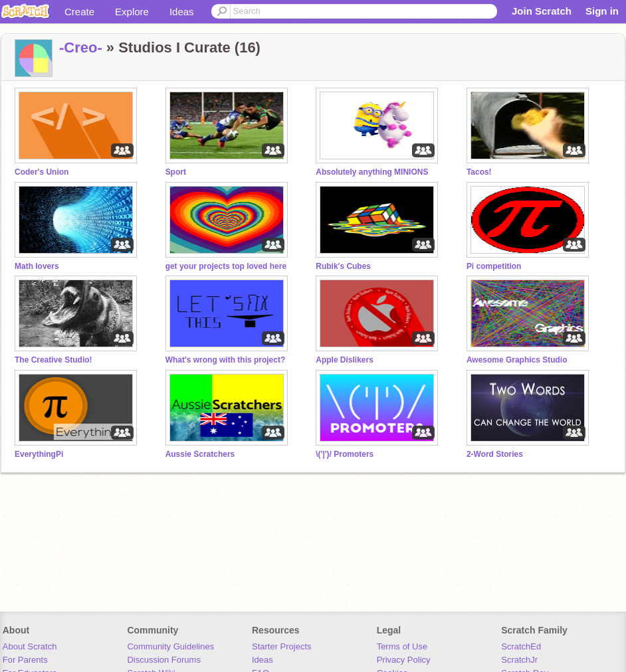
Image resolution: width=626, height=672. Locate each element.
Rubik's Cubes (343, 266)
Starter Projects (282, 646)
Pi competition (494, 266)
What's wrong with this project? (226, 360)
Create (79, 12)
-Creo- (81, 47)
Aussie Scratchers (200, 454)
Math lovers (37, 266)
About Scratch (30, 646)
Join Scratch (542, 11)
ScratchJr (519, 660)
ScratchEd (521, 646)
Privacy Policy (404, 660)
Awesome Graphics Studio (517, 360)
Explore (132, 12)
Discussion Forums (164, 660)
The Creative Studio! (53, 360)
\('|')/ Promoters (345, 454)
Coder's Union (42, 172)
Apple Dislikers (345, 360)
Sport (176, 172)
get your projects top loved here (226, 266)
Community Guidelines (170, 646)
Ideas (182, 12)
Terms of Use (402, 646)
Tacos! (479, 172)
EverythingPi (39, 454)
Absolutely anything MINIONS (372, 172)
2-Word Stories (495, 454)
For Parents (25, 660)
